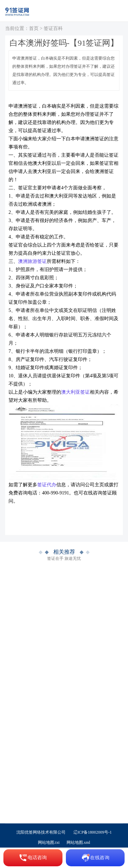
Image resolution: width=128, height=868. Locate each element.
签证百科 (53, 28)
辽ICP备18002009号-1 (93, 832)
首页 (34, 28)
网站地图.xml (79, 842)
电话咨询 (33, 858)
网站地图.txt (49, 842)
